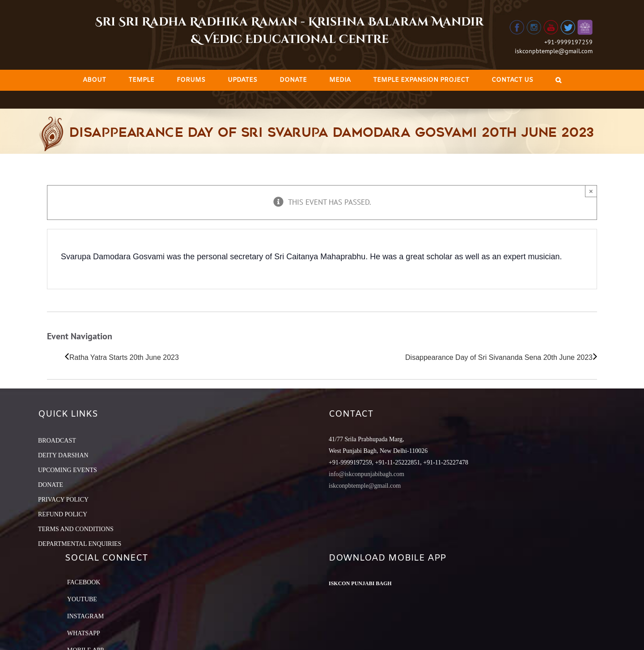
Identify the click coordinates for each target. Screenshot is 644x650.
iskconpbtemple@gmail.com (554, 51)
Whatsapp (84, 633)
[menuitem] (94, 80)
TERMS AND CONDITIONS (76, 529)
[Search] (558, 80)
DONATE (51, 485)
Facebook (84, 582)
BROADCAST (57, 441)
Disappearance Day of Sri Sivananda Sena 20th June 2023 (499, 357)
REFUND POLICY (63, 514)
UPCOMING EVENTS (68, 470)
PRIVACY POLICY (63, 500)
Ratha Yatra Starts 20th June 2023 (124, 357)
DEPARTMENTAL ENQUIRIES (80, 544)
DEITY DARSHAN (63, 455)
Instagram (85, 616)
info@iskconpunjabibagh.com (366, 474)
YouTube (82, 599)
